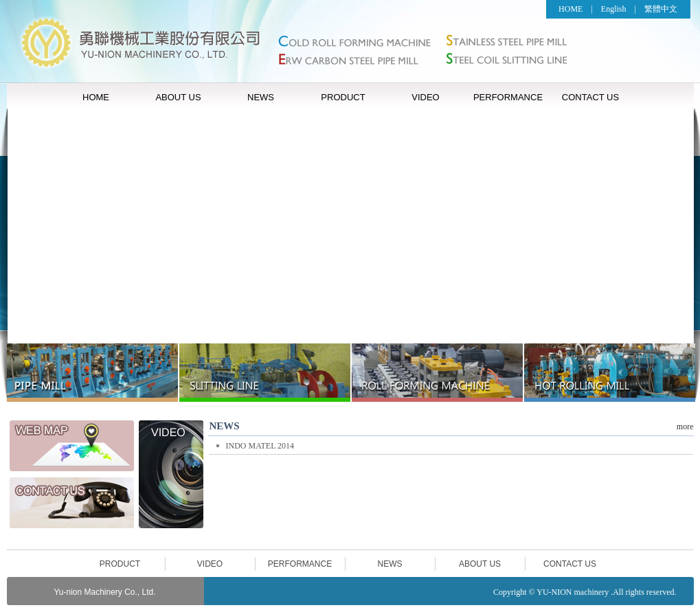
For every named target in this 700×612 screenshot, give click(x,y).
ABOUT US (178, 97)
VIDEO (425, 97)
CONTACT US (590, 97)
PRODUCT (343, 97)
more (685, 427)
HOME (571, 9)
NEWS (261, 97)
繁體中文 (661, 9)
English (614, 9)
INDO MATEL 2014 (260, 446)
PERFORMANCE (508, 97)
